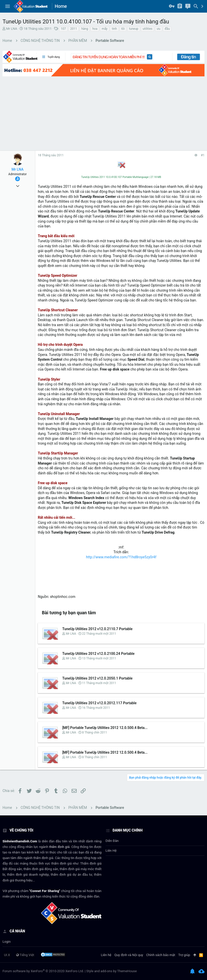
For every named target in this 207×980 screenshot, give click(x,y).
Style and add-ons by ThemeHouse (111, 971)
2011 (73, 29)
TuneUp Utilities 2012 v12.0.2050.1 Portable (97, 678)
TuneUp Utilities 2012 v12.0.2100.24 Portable (98, 654)
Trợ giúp (184, 955)
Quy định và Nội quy (129, 955)
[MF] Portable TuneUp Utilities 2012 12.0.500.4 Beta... (105, 728)
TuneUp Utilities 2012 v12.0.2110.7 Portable (97, 629)
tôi (123, 29)
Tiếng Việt (25, 955)
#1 (203, 155)
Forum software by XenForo (43, 971)
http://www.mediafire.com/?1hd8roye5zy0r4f (121, 557)
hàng (85, 29)
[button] (8, 6)
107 (63, 29)
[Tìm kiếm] (196, 6)
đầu (167, 29)
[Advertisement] (103, 113)
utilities (148, 29)
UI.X (7, 955)
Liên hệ (111, 851)
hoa (95, 29)
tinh (114, 29)
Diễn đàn (112, 841)
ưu (159, 29)
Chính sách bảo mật (161, 955)
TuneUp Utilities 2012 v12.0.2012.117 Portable (99, 703)
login (7, 942)
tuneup (134, 29)
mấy (105, 29)
